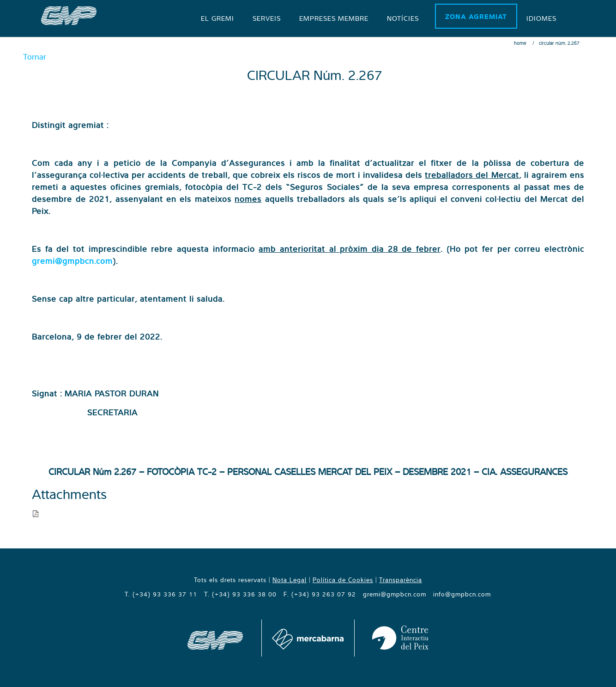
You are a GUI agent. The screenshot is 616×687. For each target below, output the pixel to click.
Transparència (401, 580)
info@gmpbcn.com (462, 594)
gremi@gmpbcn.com (72, 261)
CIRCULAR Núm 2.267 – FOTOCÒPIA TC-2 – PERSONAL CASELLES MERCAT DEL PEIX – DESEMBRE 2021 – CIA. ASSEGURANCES (308, 471)
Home (520, 43)
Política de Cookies (343, 580)
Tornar (35, 57)
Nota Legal (290, 580)
